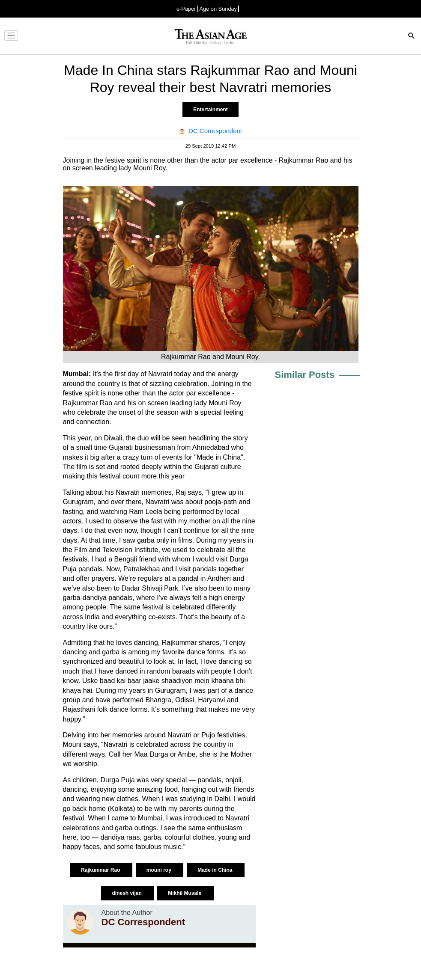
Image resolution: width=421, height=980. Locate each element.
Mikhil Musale (185, 893)
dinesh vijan (127, 893)
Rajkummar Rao (101, 870)
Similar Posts (305, 375)
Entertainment (210, 110)
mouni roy (160, 870)
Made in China (216, 870)
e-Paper (186, 9)
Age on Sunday (218, 9)
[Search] (412, 37)
